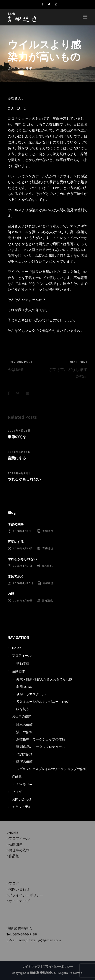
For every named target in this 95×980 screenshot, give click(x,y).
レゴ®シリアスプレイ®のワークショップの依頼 (51, 769)
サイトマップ (31, 967)
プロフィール (22, 656)
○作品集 (13, 856)
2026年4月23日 (19, 431)
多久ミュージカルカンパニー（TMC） (44, 702)
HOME (17, 648)
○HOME (12, 833)
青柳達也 (48, 531)
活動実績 (23, 664)
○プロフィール (18, 838)
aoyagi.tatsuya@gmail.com (40, 940)
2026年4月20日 (23, 583)
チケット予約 (22, 807)
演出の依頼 (24, 732)
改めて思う (16, 576)
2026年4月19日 (23, 601)
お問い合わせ (22, 799)
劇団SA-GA (24, 687)
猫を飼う (23, 709)
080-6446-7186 (25, 934)
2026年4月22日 (19, 452)
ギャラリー (24, 785)
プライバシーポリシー (58, 967)
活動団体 (18, 671)
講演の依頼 (24, 762)
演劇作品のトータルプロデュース (41, 747)
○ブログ (13, 883)
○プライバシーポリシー (25, 895)
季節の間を (17, 437)
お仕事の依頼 (22, 716)
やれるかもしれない (24, 479)
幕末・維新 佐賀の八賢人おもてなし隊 (44, 679)
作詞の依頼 (24, 754)
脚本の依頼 (24, 725)
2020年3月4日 (23, 69)
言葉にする (17, 458)
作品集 (17, 776)
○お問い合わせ (18, 889)
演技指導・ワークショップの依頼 (41, 739)
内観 (11, 594)
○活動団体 (15, 844)
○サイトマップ (18, 901)
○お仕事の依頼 (18, 850)
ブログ (17, 792)
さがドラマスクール (31, 694)
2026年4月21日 (19, 473)
